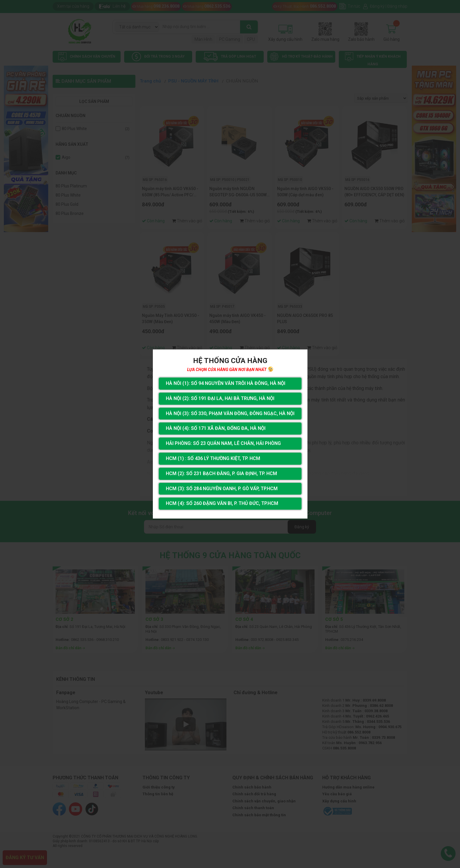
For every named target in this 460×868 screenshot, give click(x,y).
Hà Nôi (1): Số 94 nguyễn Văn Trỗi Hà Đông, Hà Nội (226, 383)
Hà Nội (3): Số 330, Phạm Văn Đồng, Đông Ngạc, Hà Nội (230, 413)
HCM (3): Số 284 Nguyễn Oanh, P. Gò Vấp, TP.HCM (222, 489)
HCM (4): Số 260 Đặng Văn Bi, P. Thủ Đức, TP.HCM (222, 503)
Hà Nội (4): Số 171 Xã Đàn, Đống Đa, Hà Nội (216, 428)
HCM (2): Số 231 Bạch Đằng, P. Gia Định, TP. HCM (221, 473)
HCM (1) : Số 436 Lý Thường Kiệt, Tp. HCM (213, 458)
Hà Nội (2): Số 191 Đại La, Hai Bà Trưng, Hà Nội (220, 398)
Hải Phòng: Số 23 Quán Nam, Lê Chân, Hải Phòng (223, 443)
